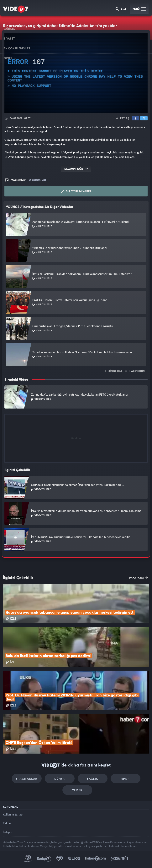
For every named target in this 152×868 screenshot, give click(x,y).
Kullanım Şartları (13, 814)
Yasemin (120, 859)
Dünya (60, 779)
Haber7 (96, 859)
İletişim (8, 832)
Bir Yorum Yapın (76, 191)
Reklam (8, 823)
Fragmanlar (27, 779)
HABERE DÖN (135, 371)
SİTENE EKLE (113, 371)
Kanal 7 (28, 859)
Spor (126, 779)
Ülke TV (74, 859)
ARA (121, 9)
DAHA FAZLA (138, 578)
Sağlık (92, 779)
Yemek (77, 790)
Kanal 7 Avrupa (60, 859)
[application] (76, 73)
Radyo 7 (44, 859)
